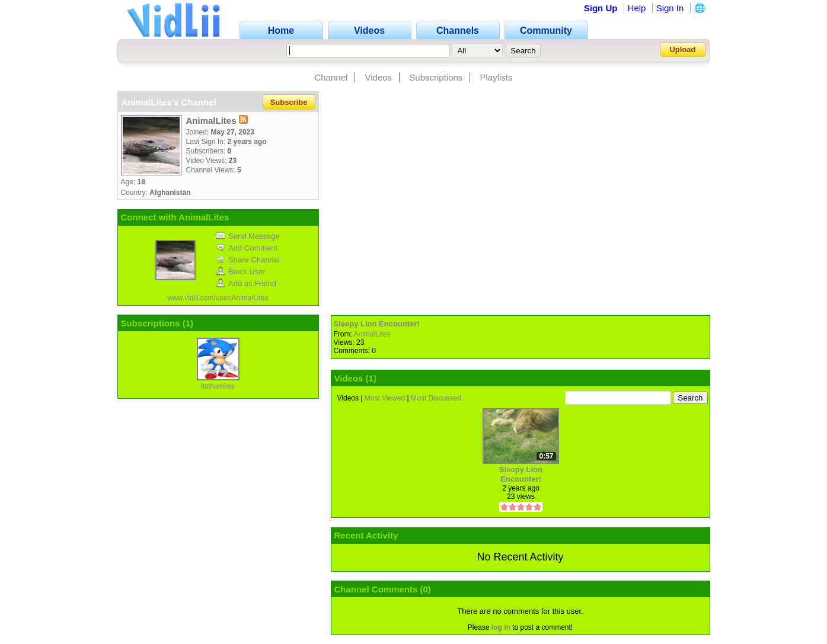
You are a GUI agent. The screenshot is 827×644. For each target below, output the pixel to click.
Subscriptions (436, 77)
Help (637, 8)
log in (501, 627)
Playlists (496, 77)
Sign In (670, 8)
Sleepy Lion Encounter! (377, 324)
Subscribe (289, 102)
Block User (241, 272)
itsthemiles (218, 386)
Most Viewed (385, 398)
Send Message (248, 236)
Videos (379, 77)
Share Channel (248, 260)
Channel (331, 77)
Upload (682, 49)
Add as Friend (246, 283)
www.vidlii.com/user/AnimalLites (218, 298)
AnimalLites (372, 334)
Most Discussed (436, 398)
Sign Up (601, 8)
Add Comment (247, 248)
